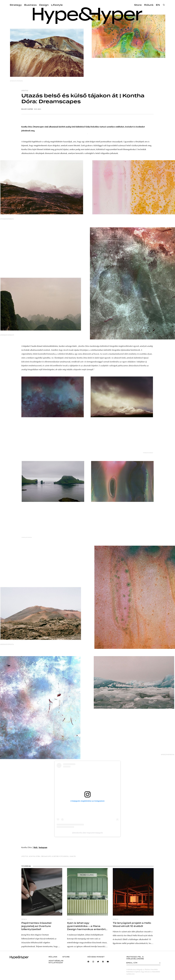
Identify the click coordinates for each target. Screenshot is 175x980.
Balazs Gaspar (27, 109)
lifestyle (25, 91)
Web (36, 848)
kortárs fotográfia (60, 856)
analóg (73, 856)
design (24, 919)
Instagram (43, 848)
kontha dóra (35, 856)
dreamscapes (46, 856)
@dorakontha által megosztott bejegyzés (87, 833)
